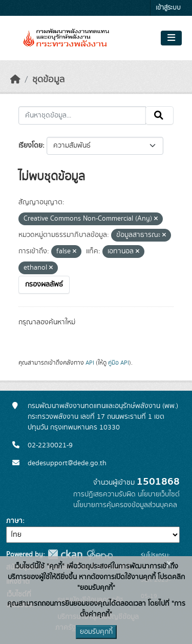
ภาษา (14, 521)
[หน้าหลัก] (15, 80)
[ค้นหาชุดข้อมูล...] (82, 115)
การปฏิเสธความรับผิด (104, 494)
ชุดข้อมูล (48, 80)
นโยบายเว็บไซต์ (159, 494)
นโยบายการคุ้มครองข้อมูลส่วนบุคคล (125, 505)
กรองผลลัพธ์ (44, 284)
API (90, 363)
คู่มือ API (119, 363)
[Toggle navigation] (171, 38)
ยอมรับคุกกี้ (96, 632)
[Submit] (159, 115)
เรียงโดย (30, 146)
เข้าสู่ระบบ (168, 8)
